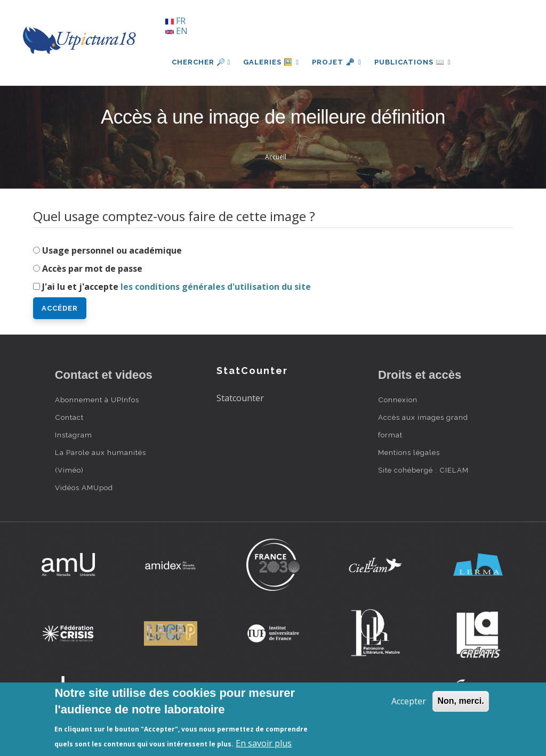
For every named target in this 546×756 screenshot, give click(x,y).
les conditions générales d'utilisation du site (216, 287)
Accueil (276, 157)
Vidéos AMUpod (84, 487)
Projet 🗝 (337, 62)
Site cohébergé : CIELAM (423, 470)
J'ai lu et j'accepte (176, 287)
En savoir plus (264, 743)
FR (175, 21)
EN (176, 31)
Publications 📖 (413, 62)
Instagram (74, 435)
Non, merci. (460, 701)
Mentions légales (409, 452)
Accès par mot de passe (92, 269)
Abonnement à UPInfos (97, 400)
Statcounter (240, 398)
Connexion (398, 400)
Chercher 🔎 (201, 62)
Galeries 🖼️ (271, 62)
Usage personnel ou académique (112, 250)
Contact (69, 417)
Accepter (409, 701)
